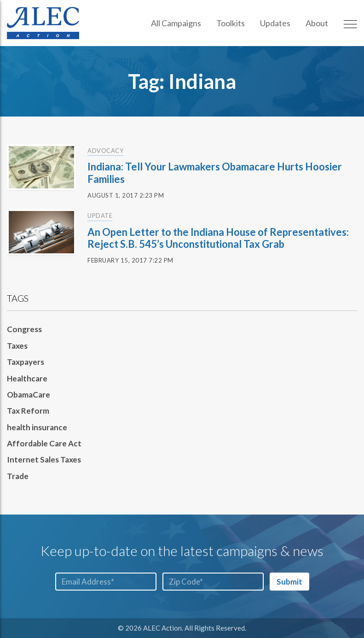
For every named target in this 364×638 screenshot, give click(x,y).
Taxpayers (26, 362)
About (317, 23)
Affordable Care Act (44, 443)
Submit (289, 582)
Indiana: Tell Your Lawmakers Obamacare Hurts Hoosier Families (215, 173)
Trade (18, 476)
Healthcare (27, 378)
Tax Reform (28, 411)
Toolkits (231, 23)
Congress (24, 329)
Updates (275, 23)
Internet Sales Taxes (44, 459)
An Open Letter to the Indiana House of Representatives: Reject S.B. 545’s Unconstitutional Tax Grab (218, 238)
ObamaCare (29, 395)
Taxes (17, 346)
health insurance (37, 427)
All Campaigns (176, 23)
